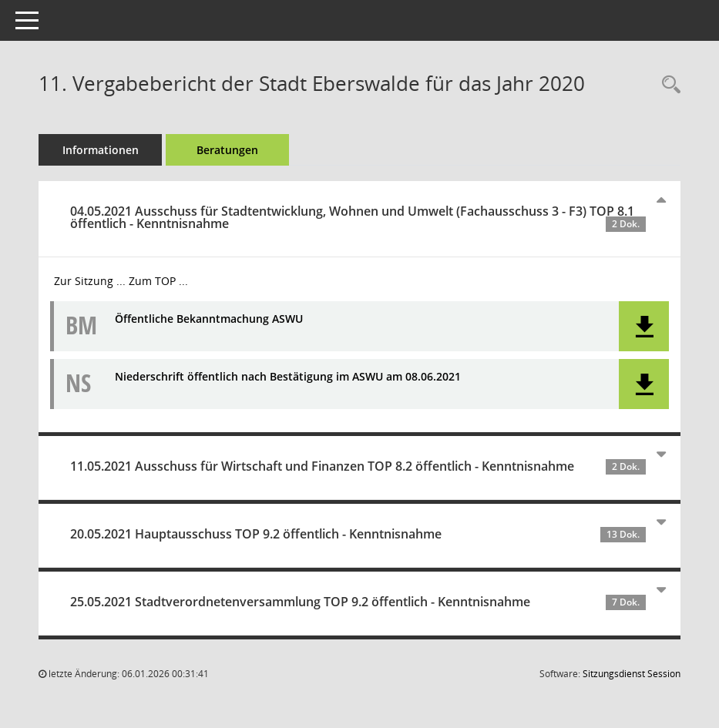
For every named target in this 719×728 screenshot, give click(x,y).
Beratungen (227, 150)
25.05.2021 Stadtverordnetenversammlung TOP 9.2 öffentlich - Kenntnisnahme (358, 602)
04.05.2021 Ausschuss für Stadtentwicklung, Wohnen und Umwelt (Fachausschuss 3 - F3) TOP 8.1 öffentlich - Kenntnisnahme (358, 217)
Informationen (101, 150)
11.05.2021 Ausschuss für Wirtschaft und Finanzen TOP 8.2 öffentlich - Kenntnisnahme (358, 466)
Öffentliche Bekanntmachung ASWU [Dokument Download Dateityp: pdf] (209, 319)
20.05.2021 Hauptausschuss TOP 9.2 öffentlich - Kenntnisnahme (358, 534)
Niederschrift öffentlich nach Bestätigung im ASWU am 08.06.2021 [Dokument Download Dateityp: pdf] (288, 377)
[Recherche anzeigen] (667, 85)
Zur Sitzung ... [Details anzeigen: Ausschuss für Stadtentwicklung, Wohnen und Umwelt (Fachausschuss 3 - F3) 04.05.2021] (90, 281)
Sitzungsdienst (632, 674)
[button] (644, 326)
